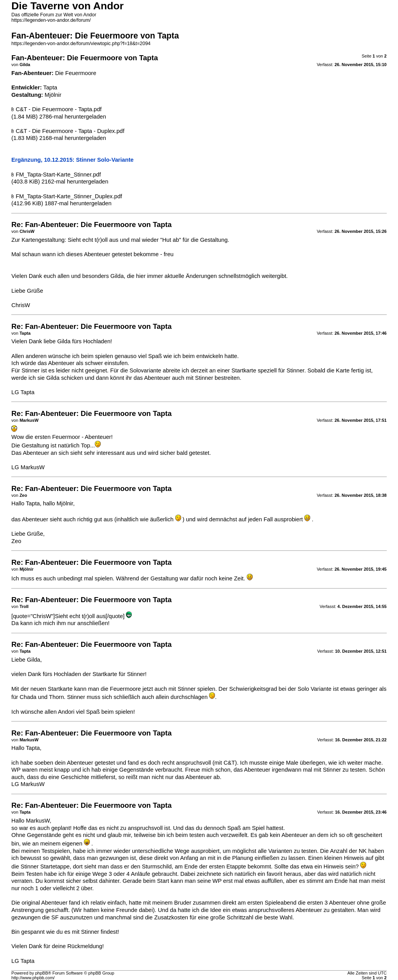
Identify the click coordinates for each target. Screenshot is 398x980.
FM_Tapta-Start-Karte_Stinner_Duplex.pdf (69, 196)
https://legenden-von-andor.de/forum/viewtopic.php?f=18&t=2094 (81, 44)
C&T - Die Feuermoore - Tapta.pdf (58, 109)
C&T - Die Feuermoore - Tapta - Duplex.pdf (70, 131)
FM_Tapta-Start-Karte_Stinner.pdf (58, 175)
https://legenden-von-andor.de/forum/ (51, 20)
